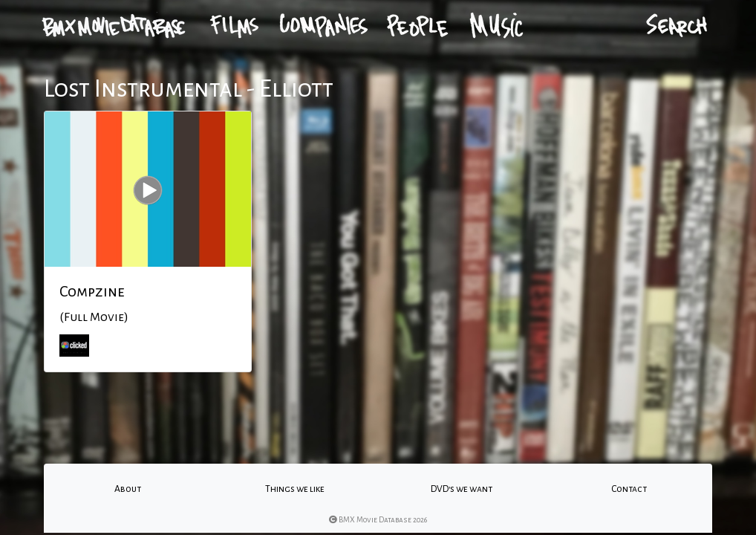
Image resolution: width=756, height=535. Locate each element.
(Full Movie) (94, 317)
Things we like (295, 489)
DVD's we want (462, 489)
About (128, 489)
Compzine (92, 291)
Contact (629, 489)
